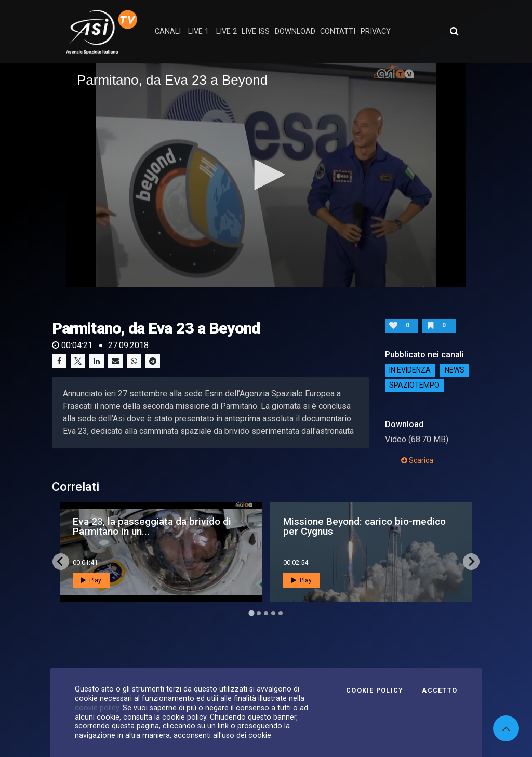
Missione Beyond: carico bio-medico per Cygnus (364, 526)
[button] (266, 175)
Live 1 (198, 31)
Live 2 (227, 31)
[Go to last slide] (61, 562)
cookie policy (97, 708)
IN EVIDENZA (410, 370)
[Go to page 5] (281, 613)
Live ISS (256, 31)
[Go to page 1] (251, 613)
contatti (338, 31)
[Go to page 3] (266, 613)
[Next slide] (471, 562)
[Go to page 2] (259, 613)
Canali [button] (168, 31)
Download (295, 31)
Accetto (440, 690)
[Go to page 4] (273, 613)
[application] (266, 175)
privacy (376, 31)
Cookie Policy (375, 690)
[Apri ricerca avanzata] (454, 31)
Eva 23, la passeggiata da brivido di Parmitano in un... (152, 526)
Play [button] (91, 580)
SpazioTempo (414, 386)
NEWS (455, 370)
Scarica (417, 460)
